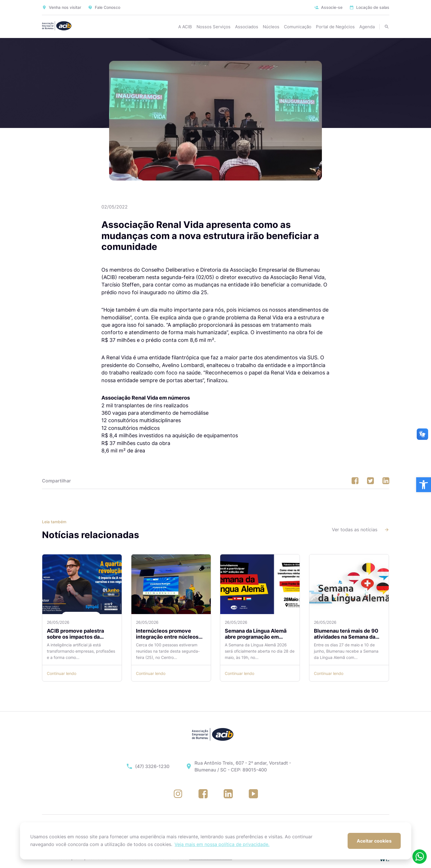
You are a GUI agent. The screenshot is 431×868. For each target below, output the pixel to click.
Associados (247, 27)
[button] (424, 485)
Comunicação (298, 27)
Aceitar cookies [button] (374, 841)
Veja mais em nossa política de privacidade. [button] (222, 844)
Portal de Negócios (335, 27)
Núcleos (271, 27)
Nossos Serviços (214, 27)
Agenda (367, 27)
